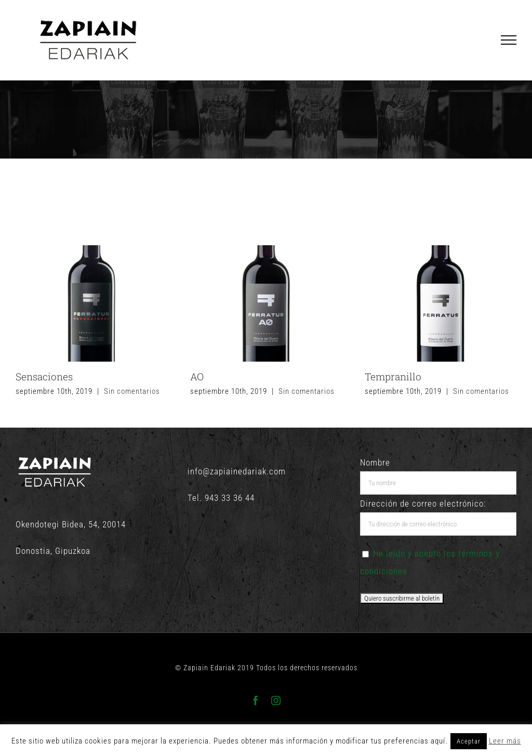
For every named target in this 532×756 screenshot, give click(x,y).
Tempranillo (393, 376)
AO (197, 376)
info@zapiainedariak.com (237, 471)
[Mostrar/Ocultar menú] (509, 40)
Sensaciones (44, 376)
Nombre (375, 462)
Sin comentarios (132, 391)
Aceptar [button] (469, 741)
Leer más (505, 741)
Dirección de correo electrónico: (423, 503)
